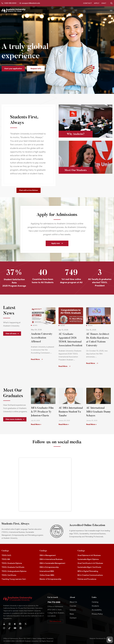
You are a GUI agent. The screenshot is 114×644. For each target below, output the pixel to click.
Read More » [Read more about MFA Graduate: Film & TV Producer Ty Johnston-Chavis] (36, 424)
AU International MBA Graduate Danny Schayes (98, 412)
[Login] (4, 624)
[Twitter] (26, 624)
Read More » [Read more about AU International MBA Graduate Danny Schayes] (91, 424)
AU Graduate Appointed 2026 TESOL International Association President (70, 343)
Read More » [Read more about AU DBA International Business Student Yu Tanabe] (64, 424)
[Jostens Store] (10, 624)
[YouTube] (15, 628)
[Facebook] (20, 624)
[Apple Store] (15, 624)
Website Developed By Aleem (100, 638)
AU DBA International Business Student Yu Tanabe (71, 412)
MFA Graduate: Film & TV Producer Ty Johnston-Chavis (42, 412)
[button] (13, 69)
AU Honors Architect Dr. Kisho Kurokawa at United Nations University (98, 343)
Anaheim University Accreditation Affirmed (42, 341)
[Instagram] (4, 628)
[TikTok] (9, 628)
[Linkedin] (21, 628)
